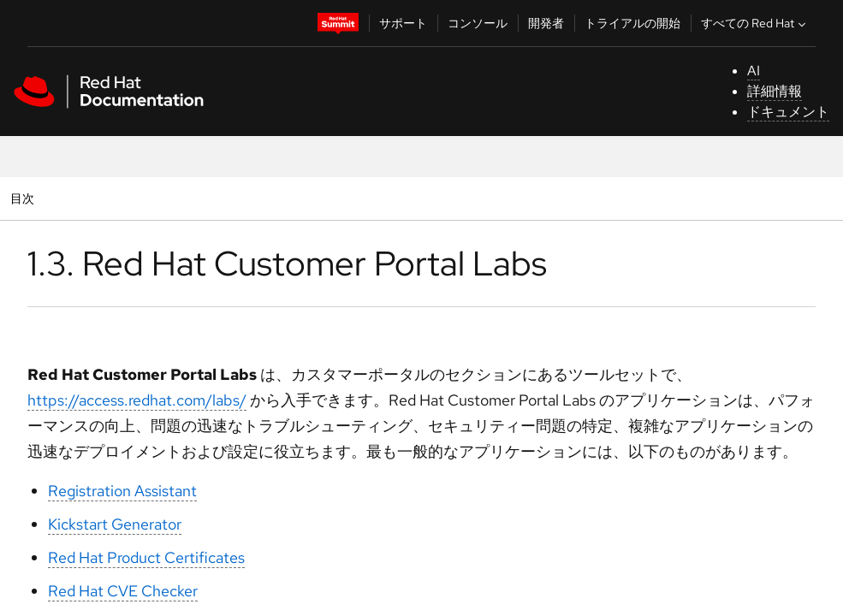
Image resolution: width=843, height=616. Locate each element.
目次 (24, 198)
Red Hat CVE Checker (123, 591)
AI (754, 71)
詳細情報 (775, 91)
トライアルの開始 (632, 23)
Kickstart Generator (115, 524)
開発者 (546, 23)
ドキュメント (788, 112)
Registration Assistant (122, 491)
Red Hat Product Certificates (146, 557)
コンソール (478, 23)
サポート (403, 23)
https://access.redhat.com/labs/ (137, 400)
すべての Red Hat (755, 23)
